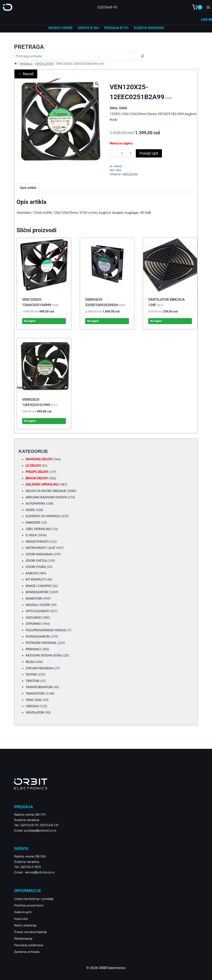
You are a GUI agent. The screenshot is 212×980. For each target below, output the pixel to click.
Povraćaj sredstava (29, 945)
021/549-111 (107, 7)
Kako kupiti (23, 912)
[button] (97, 83)
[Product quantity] (122, 153)
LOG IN (207, 19)
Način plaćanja (25, 925)
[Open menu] (208, 7)
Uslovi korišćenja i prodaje (34, 899)
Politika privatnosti (29, 905)
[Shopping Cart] (197, 7)
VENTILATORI (130, 174)
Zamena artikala (27, 951)
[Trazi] (142, 56)
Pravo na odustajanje (30, 931)
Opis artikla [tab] (28, 187)
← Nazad (26, 73)
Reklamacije (23, 938)
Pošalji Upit (149, 153)
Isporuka (21, 918)
